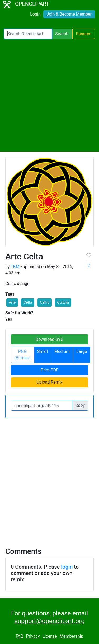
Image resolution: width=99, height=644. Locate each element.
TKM (15, 267)
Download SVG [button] (50, 339)
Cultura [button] (63, 302)
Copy (80, 405)
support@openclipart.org (49, 621)
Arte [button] (12, 302)
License (50, 636)
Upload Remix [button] (49, 382)
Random (84, 34)
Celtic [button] (44, 302)
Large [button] (82, 351)
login (67, 567)
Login (35, 14)
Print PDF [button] (49, 370)
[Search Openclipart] (28, 34)
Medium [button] (62, 351)
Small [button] (43, 351)
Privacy (33, 636)
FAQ (20, 636)
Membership (71, 636)
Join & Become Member (69, 14)
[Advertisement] (49, 95)
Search (62, 34)
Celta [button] (28, 302)
